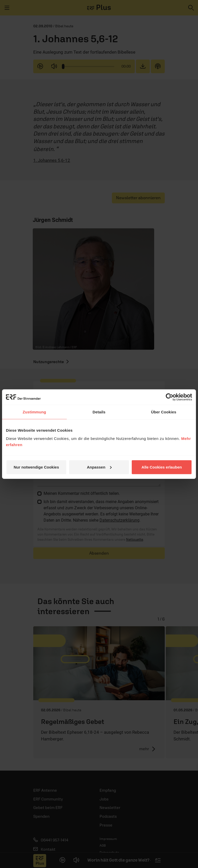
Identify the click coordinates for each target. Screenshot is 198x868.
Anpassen (99, 467)
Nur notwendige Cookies (36, 467)
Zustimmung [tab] (34, 412)
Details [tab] (99, 412)
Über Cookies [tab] (164, 412)
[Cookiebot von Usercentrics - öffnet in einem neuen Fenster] (170, 397)
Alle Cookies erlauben (162, 467)
